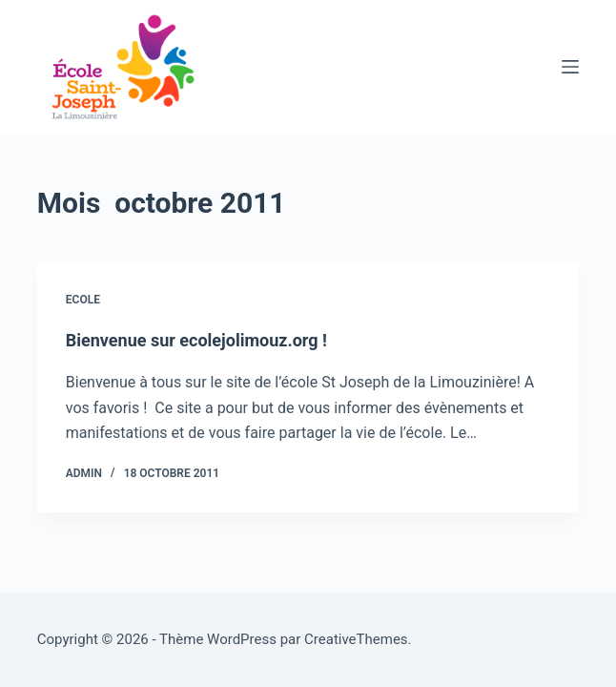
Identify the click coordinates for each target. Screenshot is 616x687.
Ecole (83, 300)
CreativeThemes (356, 639)
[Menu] (570, 67)
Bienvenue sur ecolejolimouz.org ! (196, 340)
